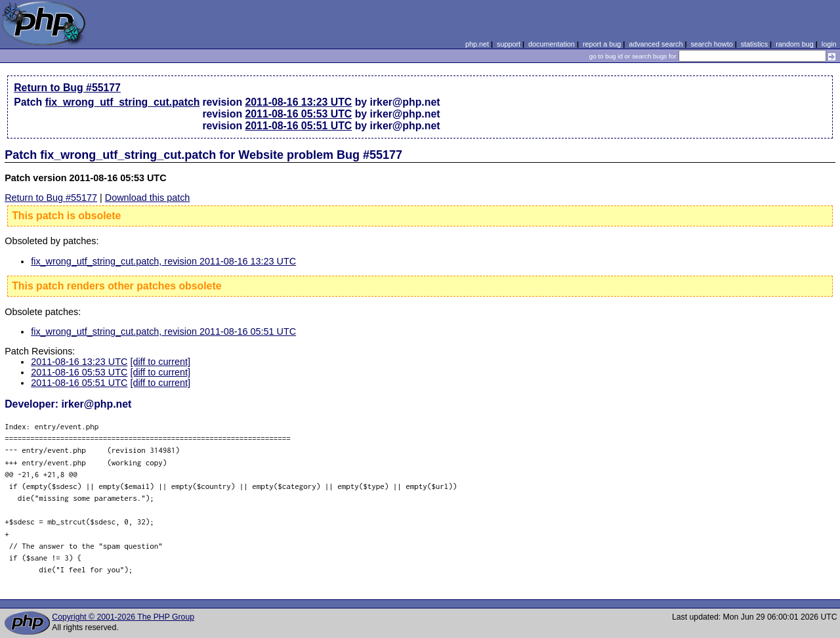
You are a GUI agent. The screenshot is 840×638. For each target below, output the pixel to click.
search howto (711, 44)
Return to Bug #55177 (67, 88)
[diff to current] (160, 362)
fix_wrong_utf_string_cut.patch (123, 102)
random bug (795, 44)
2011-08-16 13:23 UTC (299, 102)
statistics (754, 44)
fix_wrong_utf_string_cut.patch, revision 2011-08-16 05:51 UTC (163, 331)
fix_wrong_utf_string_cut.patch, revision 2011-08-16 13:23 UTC (163, 261)
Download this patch (148, 198)
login (829, 44)
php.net (477, 44)
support (509, 44)
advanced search (656, 44)
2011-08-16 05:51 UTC (299, 126)
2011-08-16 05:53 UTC (299, 114)
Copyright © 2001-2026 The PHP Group (123, 617)
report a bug (602, 44)
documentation (552, 44)
